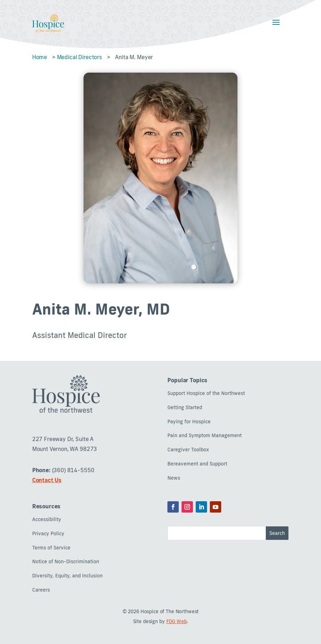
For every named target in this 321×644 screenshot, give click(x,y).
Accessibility (47, 519)
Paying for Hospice (189, 422)
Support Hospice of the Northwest (206, 393)
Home (40, 57)
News (174, 478)
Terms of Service (51, 548)
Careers (41, 590)
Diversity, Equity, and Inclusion (67, 576)
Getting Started (185, 408)
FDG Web (177, 621)
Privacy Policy (48, 534)
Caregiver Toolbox (188, 450)
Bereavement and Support (197, 464)
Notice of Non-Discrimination (66, 562)
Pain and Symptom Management (205, 436)
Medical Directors (79, 57)
